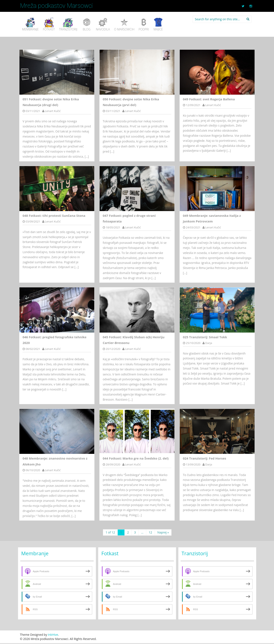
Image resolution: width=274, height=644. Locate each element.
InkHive (53, 635)
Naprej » (163, 532)
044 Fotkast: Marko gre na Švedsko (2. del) (136, 458)
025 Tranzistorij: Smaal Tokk (205, 337)
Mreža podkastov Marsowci (56, 6)
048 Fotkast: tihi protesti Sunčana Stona (54, 216)
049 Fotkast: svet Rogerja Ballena (209, 99)
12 (150, 532)
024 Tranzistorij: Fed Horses (204, 458)
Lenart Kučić (53, 111)
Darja (209, 343)
